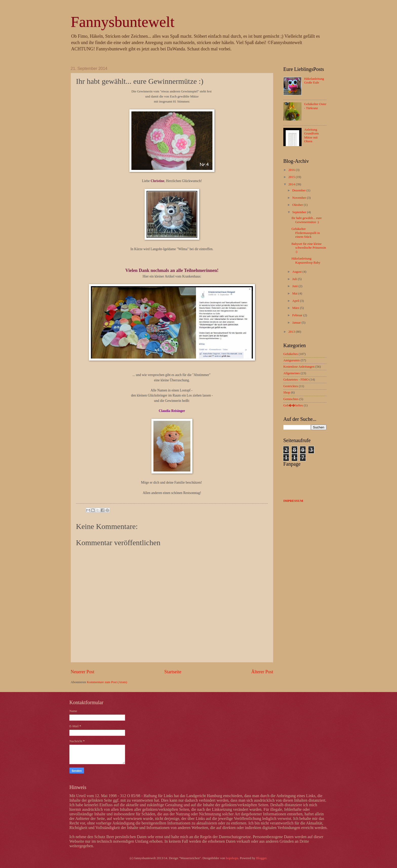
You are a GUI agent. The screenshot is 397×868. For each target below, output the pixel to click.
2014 (292, 184)
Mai (295, 293)
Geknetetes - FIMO (296, 380)
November (300, 198)
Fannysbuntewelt (123, 22)
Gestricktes (291, 386)
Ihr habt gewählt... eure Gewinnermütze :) (306, 220)
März (296, 308)
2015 (292, 177)
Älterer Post (262, 672)
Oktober (298, 205)
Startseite (173, 672)
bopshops (232, 858)
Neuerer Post (83, 672)
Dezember (299, 190)
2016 (292, 170)
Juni (295, 286)
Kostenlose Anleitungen (299, 367)
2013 (292, 332)
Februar (298, 315)
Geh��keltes (293, 405)
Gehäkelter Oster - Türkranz (315, 106)
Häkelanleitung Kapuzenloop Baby (306, 260)
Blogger (261, 858)
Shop (287, 392)
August (297, 272)
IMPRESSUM (293, 501)
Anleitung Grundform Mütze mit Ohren (311, 135)
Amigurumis (292, 360)
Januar (297, 323)
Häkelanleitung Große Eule (314, 81)
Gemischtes (291, 399)
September (300, 212)
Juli (295, 279)
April (296, 301)
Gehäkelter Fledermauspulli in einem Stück (306, 233)
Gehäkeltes (291, 354)
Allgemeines (292, 373)
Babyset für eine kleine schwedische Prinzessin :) (309, 248)
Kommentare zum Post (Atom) (107, 682)
